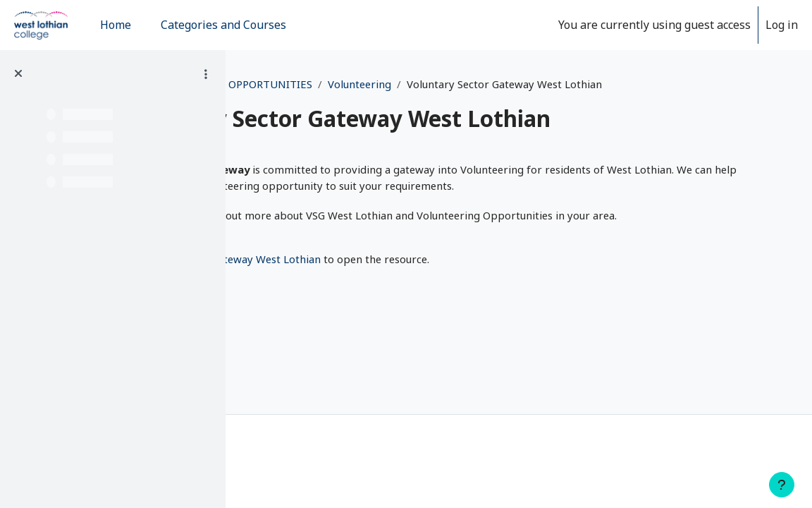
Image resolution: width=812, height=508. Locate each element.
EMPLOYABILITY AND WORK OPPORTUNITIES (392, 84)
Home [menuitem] (116, 25)
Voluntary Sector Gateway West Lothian (418, 314)
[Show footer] (782, 485)
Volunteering (565, 84)
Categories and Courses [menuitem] (223, 25)
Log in (782, 25)
